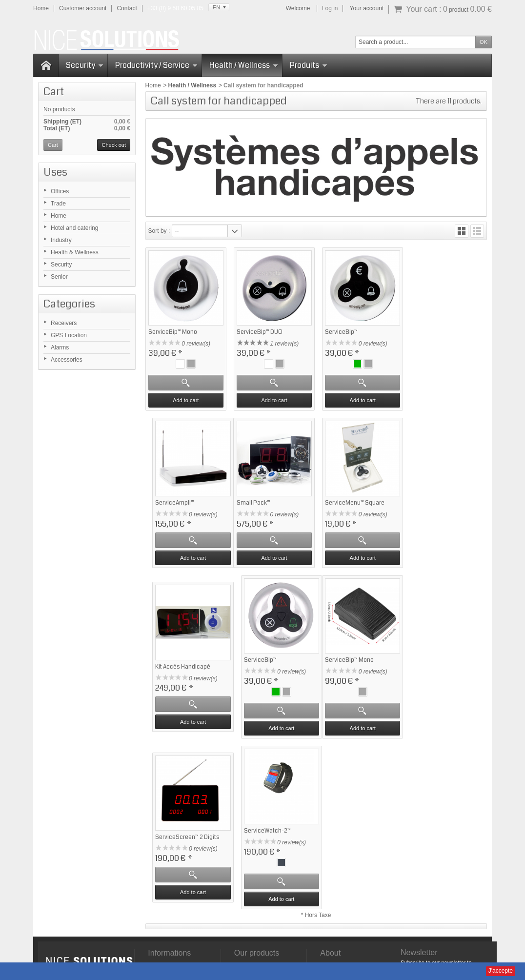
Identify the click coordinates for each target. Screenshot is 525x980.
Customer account (83, 8)
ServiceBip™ (339, 331)
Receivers (64, 323)
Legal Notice (335, 932)
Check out (114, 145)
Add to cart (185, 399)
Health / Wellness (244, 65)
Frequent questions (173, 817)
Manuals (301, 932)
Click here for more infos (99, 901)
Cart (54, 92)
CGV (363, 932)
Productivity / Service (156, 65)
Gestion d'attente (256, 834)
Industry (61, 240)
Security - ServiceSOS (263, 825)
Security (85, 65)
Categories (69, 304)
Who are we (336, 808)
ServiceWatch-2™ (346, 669)
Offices (60, 191)
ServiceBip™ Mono (173, 331)
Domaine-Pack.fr (314, 962)
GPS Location (69, 335)
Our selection (252, 817)
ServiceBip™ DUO (258, 331)
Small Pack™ (165, 507)
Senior (59, 277)
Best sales (248, 808)
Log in (330, 8)
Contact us (334, 817)
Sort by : (159, 231)
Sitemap (386, 932)
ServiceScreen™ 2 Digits (267, 676)
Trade (58, 204)
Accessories (67, 360)
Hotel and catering (74, 228)
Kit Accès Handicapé (350, 507)
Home (59, 216)
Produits (309, 65)
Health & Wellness (75, 252)
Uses (55, 172)
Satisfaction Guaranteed (179, 808)
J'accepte (501, 971)
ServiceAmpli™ (429, 337)
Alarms (60, 347)
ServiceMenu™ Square (265, 507)
